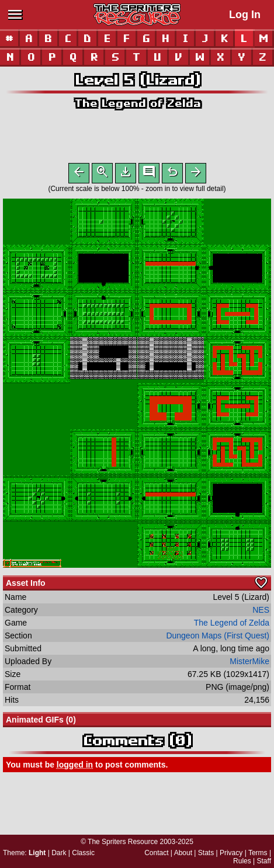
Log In (245, 15)
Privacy (231, 853)
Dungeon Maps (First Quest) (218, 638)
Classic (83, 853)
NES (261, 612)
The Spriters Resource (123, 842)
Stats (206, 853)
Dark (59, 853)
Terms (258, 853)
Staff (264, 861)
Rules (242, 861)
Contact (156, 853)
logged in (75, 767)
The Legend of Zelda (137, 103)
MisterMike (249, 664)
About (183, 853)
